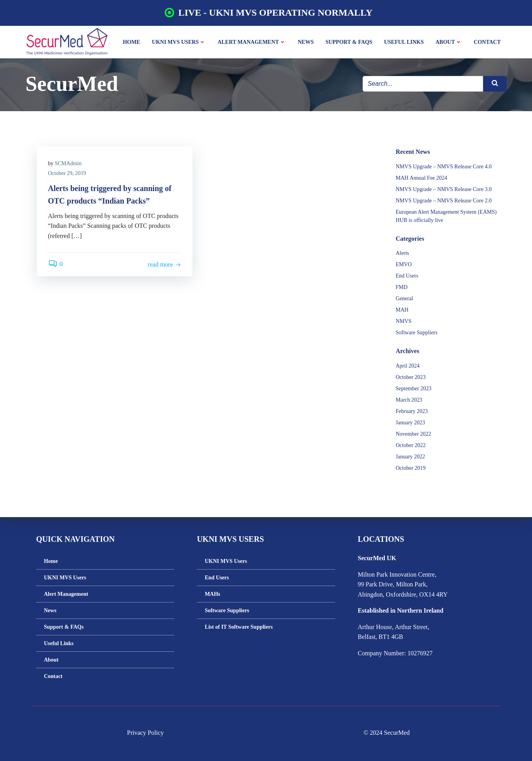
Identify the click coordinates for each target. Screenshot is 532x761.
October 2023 (411, 368)
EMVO (403, 256)
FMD (401, 279)
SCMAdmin (69, 155)
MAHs (213, 593)
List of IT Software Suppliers (239, 626)
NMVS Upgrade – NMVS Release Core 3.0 (443, 180)
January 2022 (410, 448)
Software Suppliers (416, 324)
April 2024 (407, 357)
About (449, 42)
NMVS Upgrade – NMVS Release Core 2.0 (443, 192)
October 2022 (411, 436)
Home (132, 42)
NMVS (403, 313)
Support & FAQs (349, 42)
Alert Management (252, 42)
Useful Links (404, 42)
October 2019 (411, 459)
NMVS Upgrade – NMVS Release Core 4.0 (443, 158)
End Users (407, 267)
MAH (402, 301)
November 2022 (413, 425)
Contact (488, 42)
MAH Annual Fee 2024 (421, 169)
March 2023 (409, 391)
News (306, 42)
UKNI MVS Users (179, 42)
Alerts (402, 244)
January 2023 (410, 414)
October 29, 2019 (68, 165)
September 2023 (413, 380)
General (404, 290)
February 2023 (412, 402)
